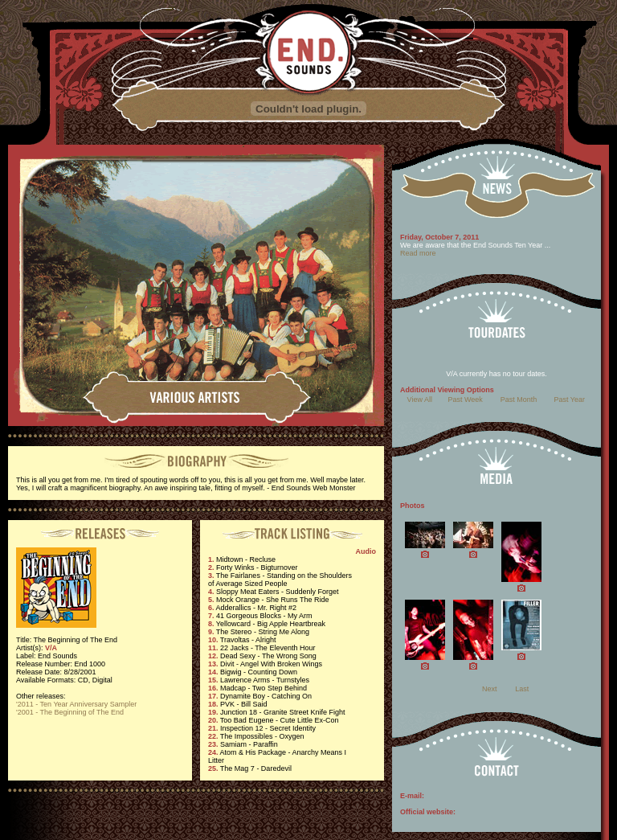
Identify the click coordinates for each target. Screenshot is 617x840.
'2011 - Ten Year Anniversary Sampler (76, 704)
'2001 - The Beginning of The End (70, 712)
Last (522, 689)
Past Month (519, 400)
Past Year (570, 400)
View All (420, 400)
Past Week (465, 400)
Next (490, 689)
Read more (418, 253)
